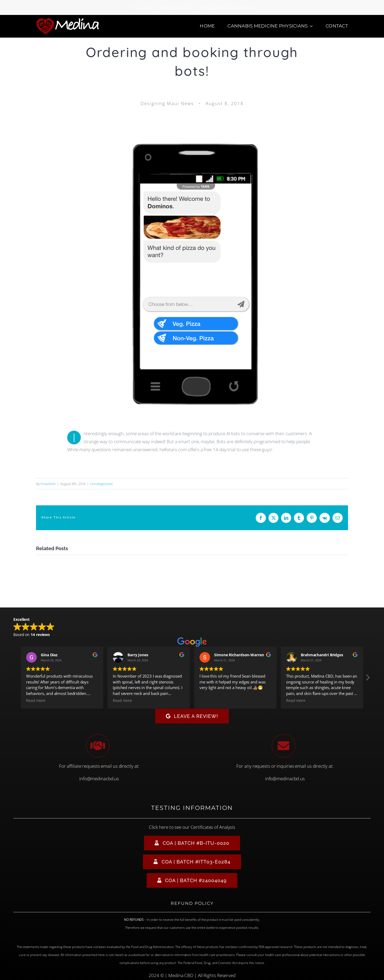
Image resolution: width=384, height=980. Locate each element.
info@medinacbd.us (99, 779)
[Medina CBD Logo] (68, 20)
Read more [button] (36, 701)
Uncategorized (101, 484)
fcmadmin (48, 484)
